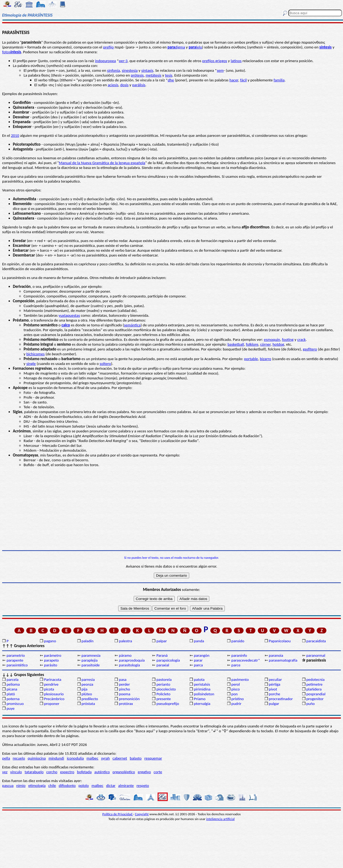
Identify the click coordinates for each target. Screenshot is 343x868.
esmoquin (272, 339)
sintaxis (147, 70)
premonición (129, 699)
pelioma (13, 684)
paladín (87, 641)
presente (164, 699)
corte (158, 772)
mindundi (56, 758)
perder (124, 684)
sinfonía (114, 70)
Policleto (163, 694)
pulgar (274, 704)
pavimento (240, 680)
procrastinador (281, 699)
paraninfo (239, 655)
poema (125, 694)
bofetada (84, 772)
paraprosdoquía (132, 660)
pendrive (51, 684)
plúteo (87, 694)
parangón (202, 655)
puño (311, 704)
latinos (236, 61)
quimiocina (37, 758)
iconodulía (75, 758)
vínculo (16, 772)
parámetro (53, 655)
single (31, 364)
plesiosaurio (54, 694)
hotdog (278, 344)
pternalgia (202, 704)
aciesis (113, 85)
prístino (237, 699)
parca (198, 665)
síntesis (326, 47)
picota (49, 689)
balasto (136, 758)
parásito (51, 665)
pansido (238, 641)
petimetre (314, 684)
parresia (88, 680)
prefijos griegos (215, 61)
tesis (169, 75)
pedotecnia (315, 680)
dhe (171, 80)
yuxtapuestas (69, 315)
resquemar (153, 758)
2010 (15, 135)
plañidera (314, 689)
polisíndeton (204, 694)
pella (6, 758)
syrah (105, 758)
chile (52, 786)
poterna (13, 699)
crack (301, 339)
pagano (50, 641)
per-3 (123, 61)
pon (234, 694)
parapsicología (168, 660)
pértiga (275, 684)
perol (236, 684)
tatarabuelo (34, 772)
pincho (124, 689)
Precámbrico (54, 699)
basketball (236, 344)
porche (275, 694)
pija (84, 689)
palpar (162, 641)
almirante (126, 786)
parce (236, 665)
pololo (84, 786)
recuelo (19, 758)
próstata (88, 704)
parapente (15, 660)
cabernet (120, 758)
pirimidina (202, 689)
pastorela (164, 680)
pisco (235, 689)
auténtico (102, 772)
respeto (143, 786)
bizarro (266, 359)
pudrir (236, 704)
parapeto (51, 660)
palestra (126, 641)
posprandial (316, 694)
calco (66, 325)
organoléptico (124, 772)
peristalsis (202, 684)
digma (176, 47)
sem (220, 70)
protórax (126, 704)
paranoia (276, 655)
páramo (125, 655)
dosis (124, 85)
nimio (21, 786)
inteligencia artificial (221, 819)
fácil (243, 80)
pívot (273, 689)
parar (198, 660)
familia (279, 80)
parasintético (17, 665)
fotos (12, 52)
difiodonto (67, 786)
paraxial (163, 665)
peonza (87, 684)
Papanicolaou (280, 641)
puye (10, 708)
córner (265, 344)
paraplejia (90, 660)
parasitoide (91, 665)
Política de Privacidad (118, 814)
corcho (52, 772)
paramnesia (91, 655)
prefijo (109, 47)
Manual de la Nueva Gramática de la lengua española (102, 163)
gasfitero (310, 349)
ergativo (144, 772)
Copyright (142, 814)
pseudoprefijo (168, 704)
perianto (163, 684)
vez (5, 772)
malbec (92, 758)
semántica (132, 325)
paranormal (316, 655)
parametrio (16, 655)
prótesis (137, 75)
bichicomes (35, 354)
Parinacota (53, 680)
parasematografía (283, 660)
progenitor (315, 699)
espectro (67, 772)
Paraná (162, 655)
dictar (111, 786)
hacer (234, 80)
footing (288, 339)
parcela (12, 680)
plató (11, 694)
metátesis (153, 75)
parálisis (139, 85)
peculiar (275, 680)
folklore (252, 344)
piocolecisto (166, 689)
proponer (52, 704)
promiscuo (15, 704)
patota (199, 680)
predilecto (90, 699)
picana (12, 689)
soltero (105, 364)
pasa (123, 680)
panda (199, 641)
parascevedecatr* (246, 660)
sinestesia (130, 70)
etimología (37, 786)
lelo (195, 47)
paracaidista (316, 641)
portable (251, 359)
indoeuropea (106, 61)
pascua (8, 786)
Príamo (200, 699)
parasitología (129, 665)
